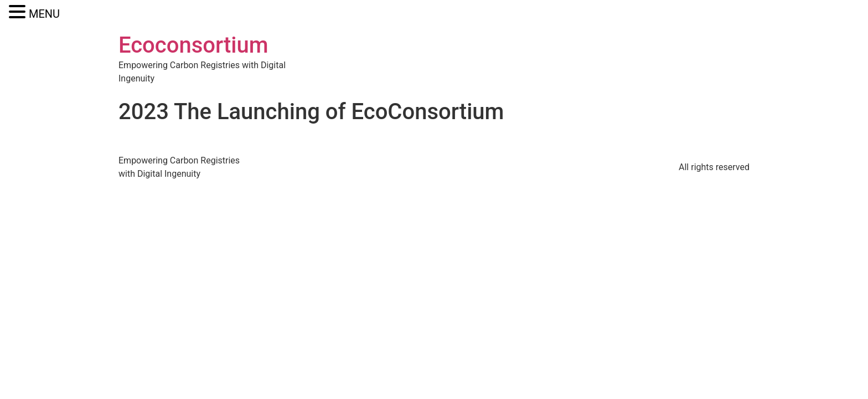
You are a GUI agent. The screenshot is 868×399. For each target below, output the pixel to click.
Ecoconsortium (193, 45)
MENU (44, 14)
